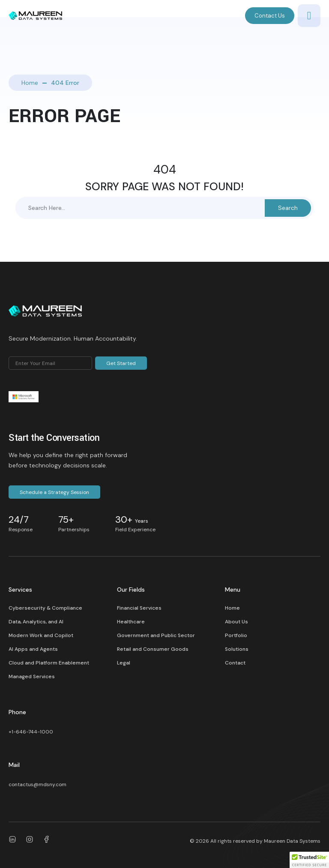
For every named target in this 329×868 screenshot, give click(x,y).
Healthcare (131, 622)
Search (288, 208)
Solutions (237, 649)
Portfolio (236, 635)
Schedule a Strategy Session (54, 492)
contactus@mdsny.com (37, 784)
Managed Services (32, 676)
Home (30, 83)
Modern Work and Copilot (41, 635)
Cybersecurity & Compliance (45, 608)
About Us (236, 622)
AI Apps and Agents (33, 649)
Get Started (121, 363)
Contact (235, 663)
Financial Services (139, 608)
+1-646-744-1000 (31, 732)
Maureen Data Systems (292, 841)
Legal (124, 663)
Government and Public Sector (156, 635)
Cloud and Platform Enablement (49, 663)
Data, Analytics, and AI (36, 622)
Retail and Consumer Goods (153, 649)
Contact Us (270, 16)
